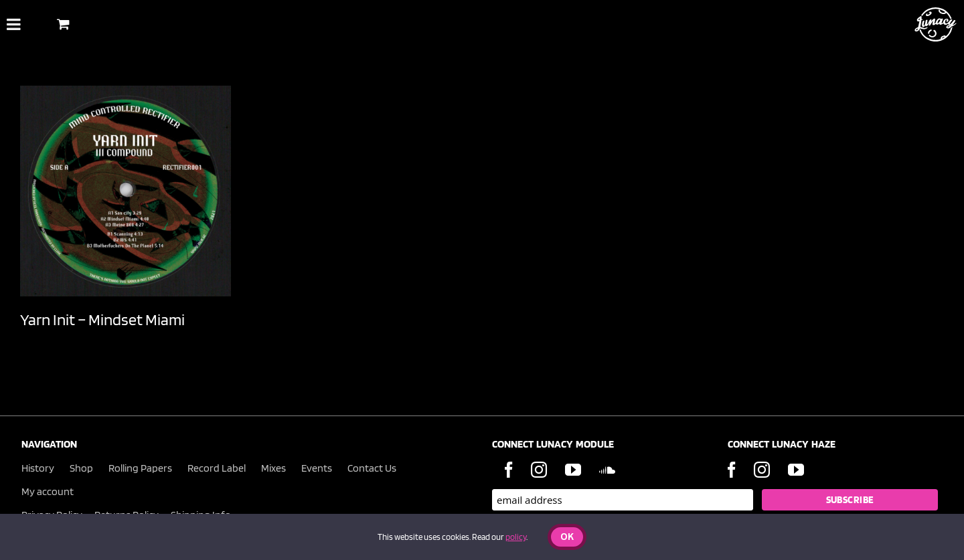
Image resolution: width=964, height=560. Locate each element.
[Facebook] (509, 470)
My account (48, 491)
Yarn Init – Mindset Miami (102, 319)
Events (317, 468)
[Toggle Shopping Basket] (63, 24)
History (38, 468)
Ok (567, 538)
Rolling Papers (140, 468)
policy (516, 537)
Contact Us (372, 468)
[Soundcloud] (607, 470)
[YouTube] (573, 470)
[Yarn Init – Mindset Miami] (126, 191)
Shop (81, 468)
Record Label (217, 468)
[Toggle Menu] (14, 24)
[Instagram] (539, 470)
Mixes (273, 468)
